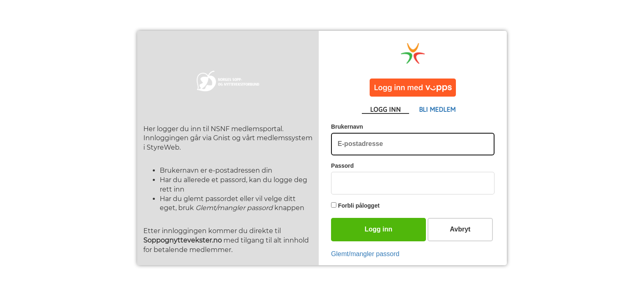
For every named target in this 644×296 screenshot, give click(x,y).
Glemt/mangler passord (365, 254)
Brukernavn (347, 127)
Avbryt (460, 229)
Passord (342, 166)
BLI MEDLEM (437, 109)
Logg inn (379, 229)
